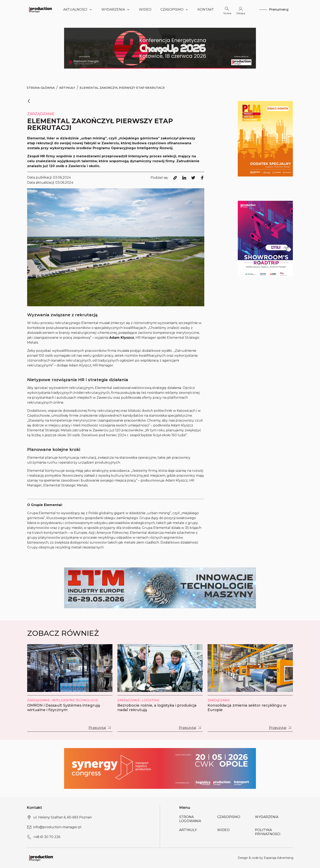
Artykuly (188, 830)
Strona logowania (190, 819)
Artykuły (67, 88)
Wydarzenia (116, 9)
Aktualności (78, 9)
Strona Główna (41, 88)
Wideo (145, 9)
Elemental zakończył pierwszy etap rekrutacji (122, 88)
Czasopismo (174, 9)
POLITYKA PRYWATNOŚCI (268, 832)
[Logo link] (40, 10)
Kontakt (206, 9)
